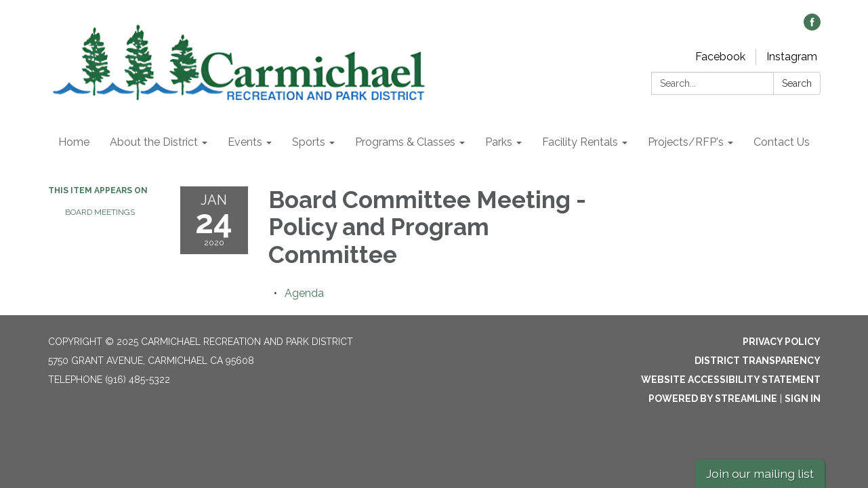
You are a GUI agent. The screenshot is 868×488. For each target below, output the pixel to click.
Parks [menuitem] (499, 142)
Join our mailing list (760, 473)
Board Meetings (100, 212)
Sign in (803, 399)
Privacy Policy (782, 342)
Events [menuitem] (245, 142)
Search (797, 83)
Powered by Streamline (713, 399)
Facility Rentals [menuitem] (580, 142)
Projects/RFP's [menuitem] (686, 142)
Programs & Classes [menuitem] (405, 142)
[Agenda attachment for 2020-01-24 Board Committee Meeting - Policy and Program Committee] (304, 293)
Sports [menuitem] (309, 142)
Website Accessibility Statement (731, 380)
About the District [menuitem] (154, 142)
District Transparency (758, 361)
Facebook (720, 57)
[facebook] (812, 27)
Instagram (792, 57)
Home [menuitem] (74, 142)
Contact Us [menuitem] (782, 142)
